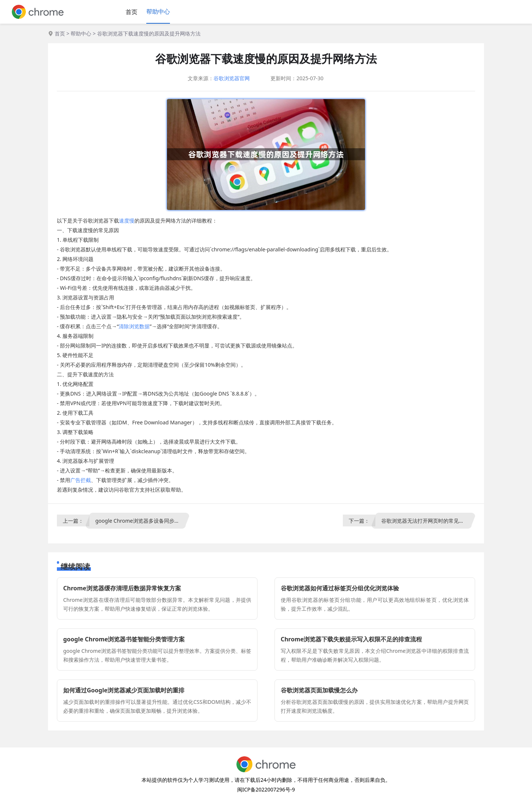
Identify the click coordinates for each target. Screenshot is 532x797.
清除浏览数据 (134, 326)
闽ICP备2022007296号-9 (266, 789)
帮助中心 (158, 11)
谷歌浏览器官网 (232, 78)
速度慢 (127, 221)
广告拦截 (81, 480)
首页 (132, 12)
